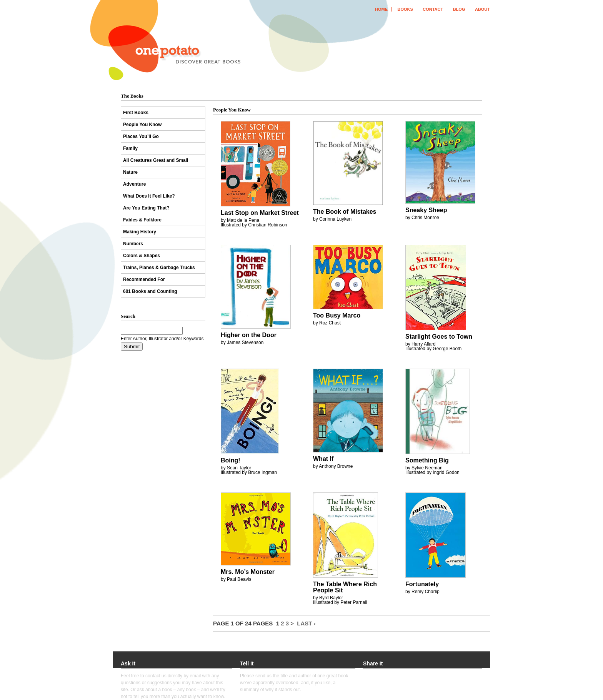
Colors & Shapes (142, 256)
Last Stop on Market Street (260, 213)
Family (130, 148)
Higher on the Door (249, 335)
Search (128, 316)
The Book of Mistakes (345, 212)
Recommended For (144, 279)
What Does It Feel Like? (149, 196)
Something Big (427, 460)
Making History (140, 232)
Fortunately (422, 584)
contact (433, 9)
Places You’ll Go (141, 136)
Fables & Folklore (142, 220)
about (482, 9)
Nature (130, 172)
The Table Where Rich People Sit (345, 587)
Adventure (134, 184)
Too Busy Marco (337, 315)
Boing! (231, 460)
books (405, 9)
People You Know (142, 125)
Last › (306, 623)
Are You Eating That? (146, 208)
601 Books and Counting (150, 291)
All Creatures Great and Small (156, 160)
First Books (136, 113)
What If (323, 459)
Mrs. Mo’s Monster (248, 572)
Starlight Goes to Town (439, 337)
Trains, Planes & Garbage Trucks (159, 268)
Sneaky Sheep (426, 210)
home (381, 9)
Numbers (133, 244)
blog (459, 9)
